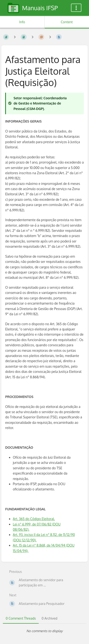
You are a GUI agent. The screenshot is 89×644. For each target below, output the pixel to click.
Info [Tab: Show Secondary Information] (22, 22)
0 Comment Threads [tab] (21, 618)
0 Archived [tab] (49, 618)
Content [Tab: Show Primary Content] (67, 22)
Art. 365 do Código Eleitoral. (34, 519)
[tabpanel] (44, 631)
